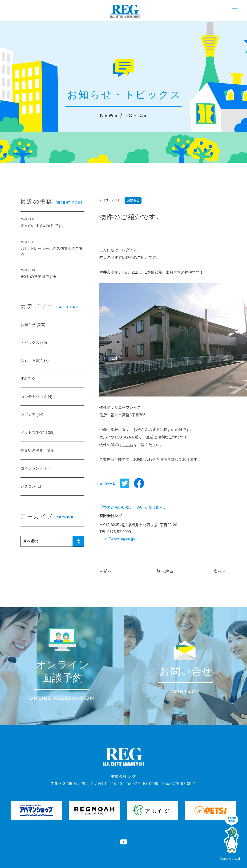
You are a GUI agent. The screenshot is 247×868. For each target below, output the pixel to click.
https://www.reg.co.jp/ (117, 539)
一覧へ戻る (163, 571)
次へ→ (220, 571)
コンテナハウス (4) (36, 397)
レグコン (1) (31, 486)
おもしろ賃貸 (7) (35, 361)
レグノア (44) (32, 415)
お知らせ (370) (33, 325)
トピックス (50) (34, 343)
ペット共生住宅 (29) (38, 432)
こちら (128, 445)
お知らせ (133, 200)
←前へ (106, 571)
